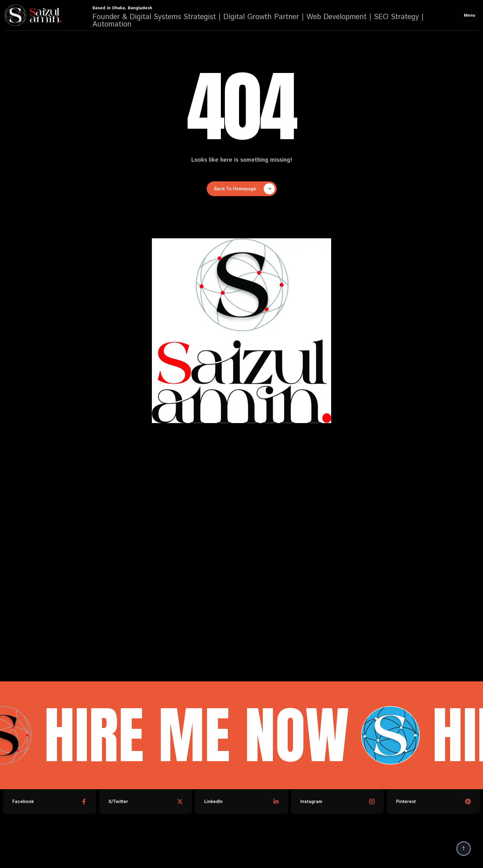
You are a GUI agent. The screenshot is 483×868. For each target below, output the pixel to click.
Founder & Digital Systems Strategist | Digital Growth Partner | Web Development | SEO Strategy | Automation (258, 21)
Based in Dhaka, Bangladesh (122, 8)
